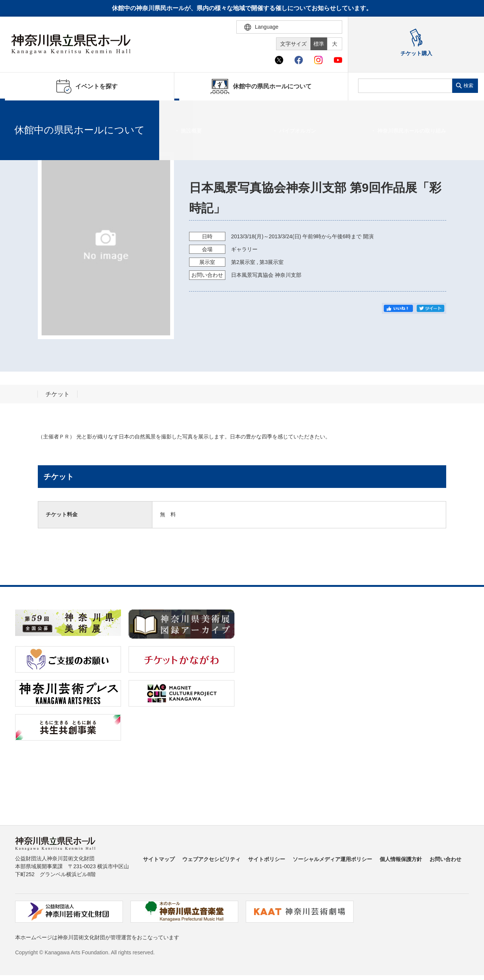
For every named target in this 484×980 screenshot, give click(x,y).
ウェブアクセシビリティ (211, 859)
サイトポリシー (267, 859)
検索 (468, 86)
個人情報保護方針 (401, 859)
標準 (319, 44)
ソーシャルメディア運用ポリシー (332, 859)
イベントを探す (47, 110)
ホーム (18, 110)
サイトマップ (159, 859)
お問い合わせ (445, 859)
